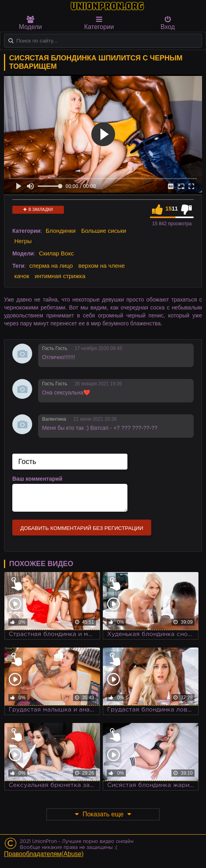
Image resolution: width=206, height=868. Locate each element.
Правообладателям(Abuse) (44, 854)
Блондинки (61, 231)
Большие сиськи (103, 231)
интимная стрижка (60, 276)
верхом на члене (102, 266)
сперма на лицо (51, 266)
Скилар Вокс (56, 253)
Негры (23, 241)
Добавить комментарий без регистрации (82, 528)
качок (22, 276)
